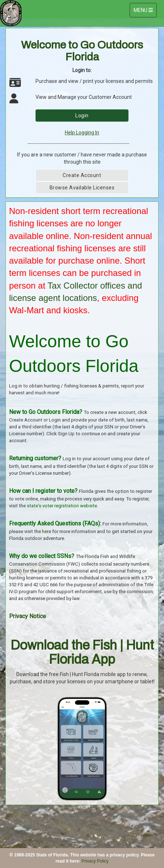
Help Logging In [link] (82, 133)
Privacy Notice (28, 616)
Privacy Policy (95, 861)
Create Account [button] (82, 175)
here (47, 531)
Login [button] (82, 116)
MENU (145, 10)
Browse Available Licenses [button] (82, 188)
